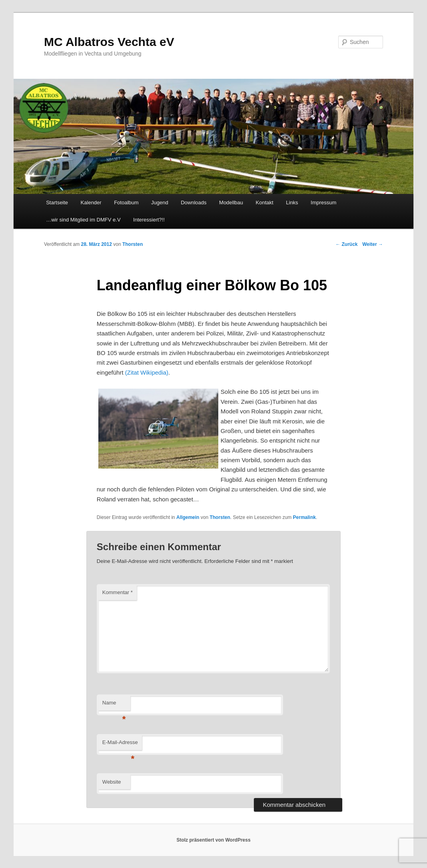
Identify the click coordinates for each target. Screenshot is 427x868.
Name (114, 705)
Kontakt (265, 203)
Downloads (194, 203)
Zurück (346, 244)
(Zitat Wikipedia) (147, 372)
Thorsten (220, 517)
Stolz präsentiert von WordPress (213, 840)
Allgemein (188, 517)
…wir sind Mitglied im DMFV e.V (83, 220)
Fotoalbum (126, 203)
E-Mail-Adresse (120, 745)
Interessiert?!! (149, 220)
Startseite (57, 203)
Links (292, 203)
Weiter (373, 244)
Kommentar (118, 592)
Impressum (323, 203)
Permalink (304, 517)
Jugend (160, 203)
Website (112, 782)
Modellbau (231, 203)
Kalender (91, 203)
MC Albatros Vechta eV (109, 42)
